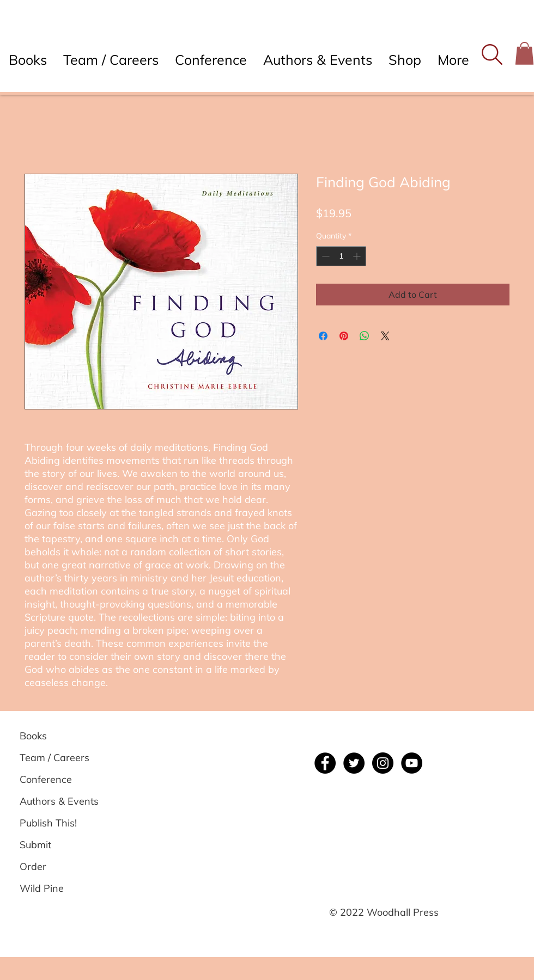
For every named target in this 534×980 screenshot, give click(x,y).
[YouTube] (412, 763)
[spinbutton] (341, 256)
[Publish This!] (59, 823)
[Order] (59, 867)
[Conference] (59, 780)
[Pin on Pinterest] (344, 336)
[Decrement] (324, 256)
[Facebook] (325, 763)
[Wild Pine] (59, 889)
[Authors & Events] (59, 801)
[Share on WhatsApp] (365, 336)
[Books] (59, 736)
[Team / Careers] (59, 758)
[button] (492, 54)
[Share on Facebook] (323, 336)
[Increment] (358, 256)
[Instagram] (383, 763)
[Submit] (59, 845)
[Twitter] (354, 763)
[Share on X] (385, 336)
